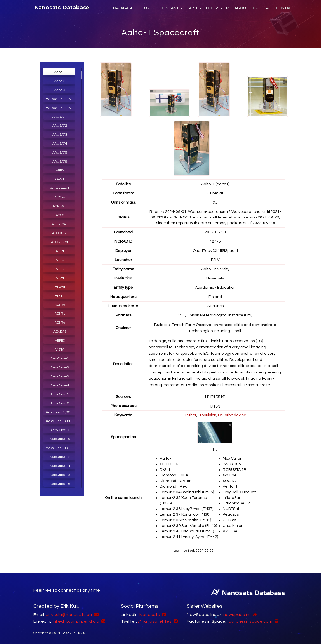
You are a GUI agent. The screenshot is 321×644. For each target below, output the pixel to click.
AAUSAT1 (60, 117)
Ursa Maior (233, 526)
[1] (207, 397)
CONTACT (285, 8)
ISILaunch (215, 306)
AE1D (60, 269)
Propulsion (207, 415)
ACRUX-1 (60, 206)
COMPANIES (171, 8)
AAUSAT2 (60, 126)
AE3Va (60, 287)
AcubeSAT (60, 224)
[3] (218, 397)
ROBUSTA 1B (235, 470)
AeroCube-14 (60, 466)
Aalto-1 (60, 72)
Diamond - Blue (174, 475)
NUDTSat (231, 509)
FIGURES (146, 8)
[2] (213, 397)
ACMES (60, 197)
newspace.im (237, 615)
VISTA (60, 350)
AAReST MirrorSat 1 (61, 99)
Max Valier (232, 459)
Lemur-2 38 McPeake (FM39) (185, 520)
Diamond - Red (174, 486)
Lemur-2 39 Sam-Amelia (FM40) (188, 526)
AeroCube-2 (60, 367)
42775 (215, 241)
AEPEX (60, 341)
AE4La (60, 296)
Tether (190, 415)
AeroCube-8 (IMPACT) (61, 421)
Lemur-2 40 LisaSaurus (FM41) (187, 531)
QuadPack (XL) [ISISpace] (215, 251)
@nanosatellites (155, 621)
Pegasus (231, 514)
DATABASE (123, 8)
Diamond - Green (176, 481)
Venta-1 (230, 486)
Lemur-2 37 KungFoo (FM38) (185, 514)
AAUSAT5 (60, 153)
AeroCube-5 (60, 394)
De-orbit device (232, 415)
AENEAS (60, 332)
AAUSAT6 (60, 162)
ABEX (60, 171)
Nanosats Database (62, 8)
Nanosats (150, 615)
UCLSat (230, 520)
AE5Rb (60, 314)
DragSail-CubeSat (239, 492)
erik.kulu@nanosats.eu (69, 615)
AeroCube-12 (60, 457)
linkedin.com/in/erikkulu (75, 621)
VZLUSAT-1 (233, 531)
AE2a (60, 278)
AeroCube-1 (60, 359)
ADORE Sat (60, 242)
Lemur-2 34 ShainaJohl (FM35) (187, 492)
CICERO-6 (169, 464)
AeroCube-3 (60, 376)
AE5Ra (60, 305)
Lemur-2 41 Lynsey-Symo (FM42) (189, 537)
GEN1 (60, 179)
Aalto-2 (60, 81)
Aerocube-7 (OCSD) (61, 412)
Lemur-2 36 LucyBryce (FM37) (187, 509)
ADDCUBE (60, 233)
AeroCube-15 (60, 475)
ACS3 (60, 215)
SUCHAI (230, 481)
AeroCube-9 (60, 430)
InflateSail (232, 498)
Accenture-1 (60, 188)
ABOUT (241, 8)
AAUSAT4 (60, 144)
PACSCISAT (233, 464)
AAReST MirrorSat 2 (61, 108)
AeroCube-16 (60, 484)
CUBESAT (262, 8)
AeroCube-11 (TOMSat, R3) (61, 448)
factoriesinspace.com (250, 621)
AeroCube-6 (60, 403)
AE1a (60, 251)
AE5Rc (60, 323)
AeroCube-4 (60, 385)
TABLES (194, 8)
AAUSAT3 (60, 135)
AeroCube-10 (60, 439)
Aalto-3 (60, 90)
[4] (223, 397)
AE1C (60, 260)
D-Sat (165, 470)
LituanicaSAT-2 (236, 503)
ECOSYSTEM (218, 8)
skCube (230, 475)
